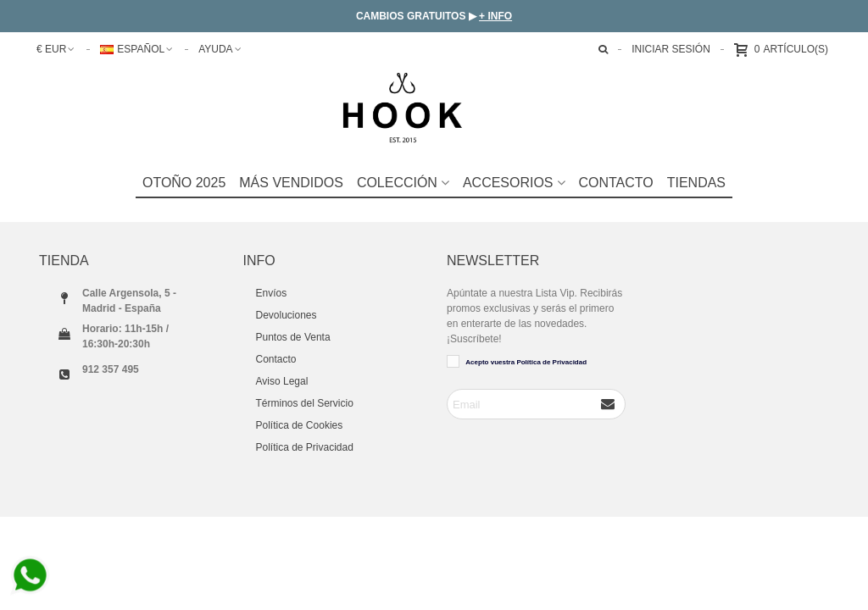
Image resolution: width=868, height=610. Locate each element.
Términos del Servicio (305, 403)
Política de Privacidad (305, 447)
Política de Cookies (300, 425)
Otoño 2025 (184, 183)
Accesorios (508, 183)
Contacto (616, 183)
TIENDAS (696, 183)
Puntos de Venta (293, 337)
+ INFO (495, 16)
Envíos (272, 293)
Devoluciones (287, 315)
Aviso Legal (282, 381)
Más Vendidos (291, 183)
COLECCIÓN (397, 183)
